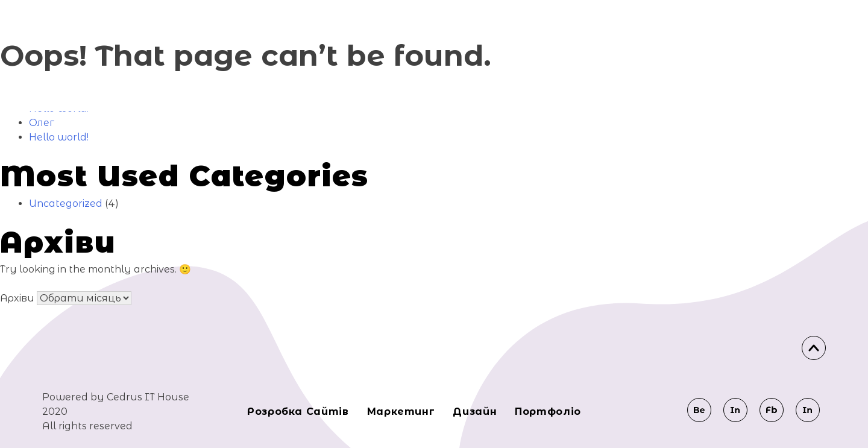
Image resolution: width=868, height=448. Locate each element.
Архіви (17, 298)
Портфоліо (548, 412)
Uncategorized (66, 203)
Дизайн (475, 412)
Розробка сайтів (298, 412)
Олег (42, 123)
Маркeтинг (401, 412)
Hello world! (59, 137)
